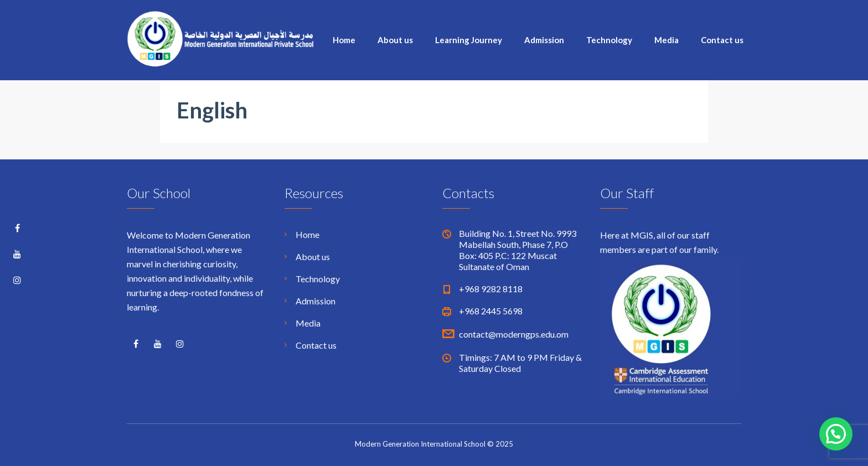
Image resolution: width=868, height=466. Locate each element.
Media (666, 40)
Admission (544, 40)
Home (344, 40)
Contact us (722, 40)
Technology (609, 40)
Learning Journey (469, 40)
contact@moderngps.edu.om (514, 334)
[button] (836, 434)
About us (395, 40)
